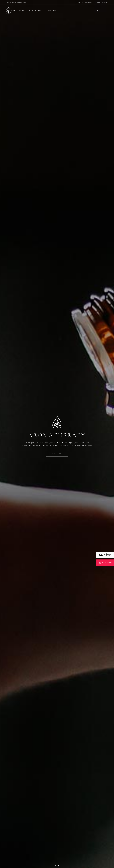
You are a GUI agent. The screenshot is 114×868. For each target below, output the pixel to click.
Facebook (80, 2)
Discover (57, 455)
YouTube (105, 2)
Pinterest (97, 2)
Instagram (89, 2)
